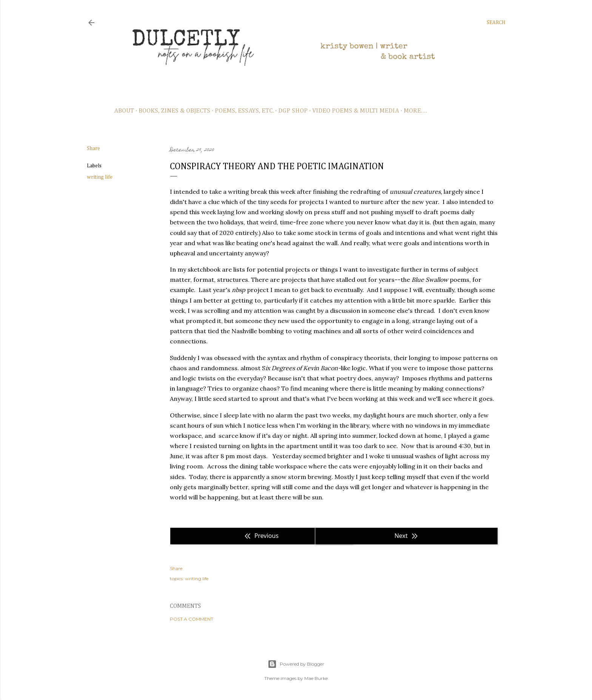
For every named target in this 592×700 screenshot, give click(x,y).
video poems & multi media (356, 111)
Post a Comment (192, 619)
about (124, 111)
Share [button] (93, 148)
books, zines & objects (174, 111)
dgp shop (293, 111)
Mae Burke (316, 678)
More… (415, 111)
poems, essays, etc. (244, 111)
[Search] (496, 23)
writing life (100, 177)
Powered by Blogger (296, 664)
